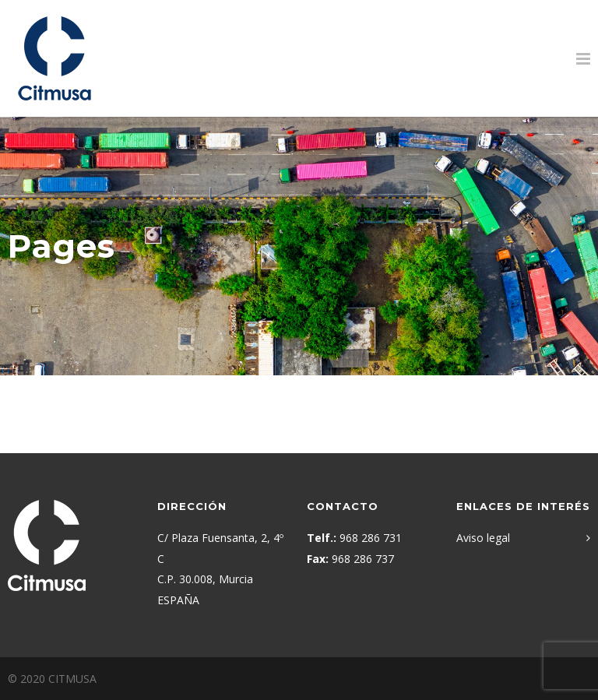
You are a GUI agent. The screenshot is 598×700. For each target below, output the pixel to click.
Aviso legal (483, 538)
